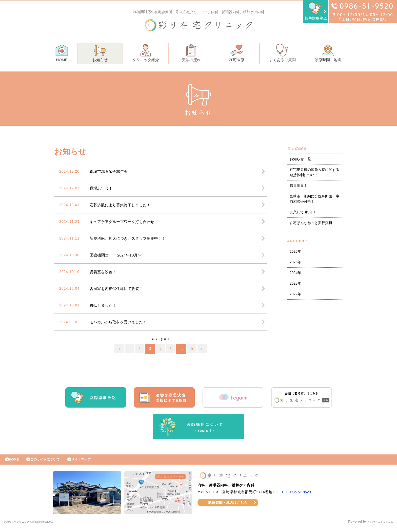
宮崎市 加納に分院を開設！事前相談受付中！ (314, 200)
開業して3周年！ (303, 213)
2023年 (295, 285)
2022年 (295, 295)
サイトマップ (93, 462)
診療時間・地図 (328, 54)
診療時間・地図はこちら (228, 506)
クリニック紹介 (146, 54)
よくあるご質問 (282, 54)
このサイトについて (52, 462)
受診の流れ (191, 54)
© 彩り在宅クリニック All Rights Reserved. (37, 526)
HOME (62, 54)
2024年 (295, 274)
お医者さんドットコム (377, 526)
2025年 (295, 263)
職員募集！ (299, 187)
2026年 (295, 253)
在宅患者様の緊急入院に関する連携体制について (314, 173)
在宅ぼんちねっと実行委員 (311, 224)
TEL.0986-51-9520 (298, 496)
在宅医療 (237, 54)
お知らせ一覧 (300, 160)
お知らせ (100, 54)
